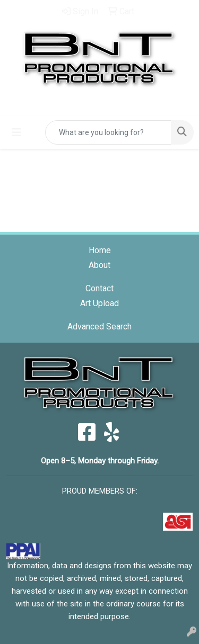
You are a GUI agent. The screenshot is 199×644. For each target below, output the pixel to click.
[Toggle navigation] (16, 132)
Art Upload (99, 303)
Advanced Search (99, 327)
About (99, 265)
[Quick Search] (108, 132)
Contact (99, 288)
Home (100, 250)
